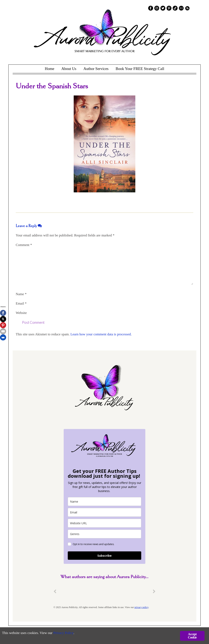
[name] (104, 502)
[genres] (104, 534)
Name (21, 294)
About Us (69, 69)
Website (21, 313)
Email (21, 303)
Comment (24, 245)
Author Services (96, 69)
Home (49, 69)
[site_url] (104, 523)
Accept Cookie (192, 636)
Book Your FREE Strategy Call (140, 69)
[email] (104, 512)
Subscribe (104, 556)
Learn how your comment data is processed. (101, 334)
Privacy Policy (63, 633)
